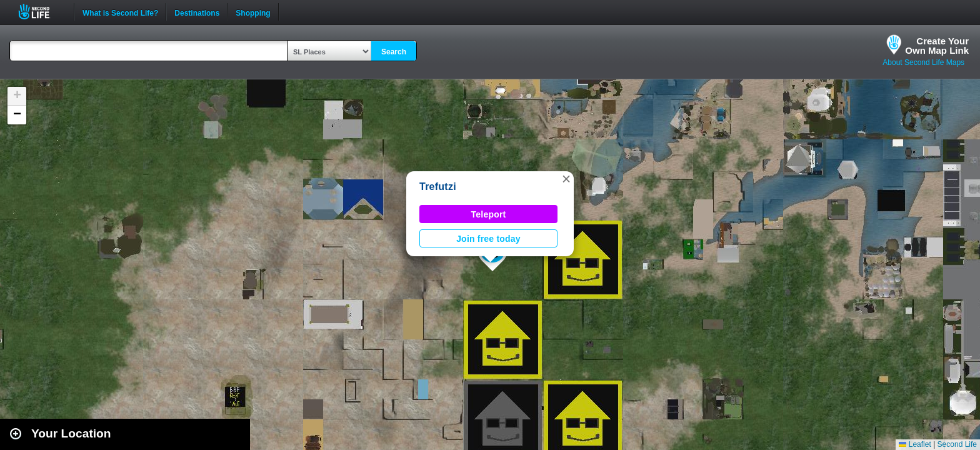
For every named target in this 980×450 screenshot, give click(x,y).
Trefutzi (438, 187)
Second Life (41, 12)
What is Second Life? (120, 12)
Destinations (197, 12)
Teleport (489, 214)
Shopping (253, 12)
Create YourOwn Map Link (937, 46)
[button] (566, 179)
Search (394, 52)
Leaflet (915, 444)
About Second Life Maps (923, 62)
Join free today (488, 239)
